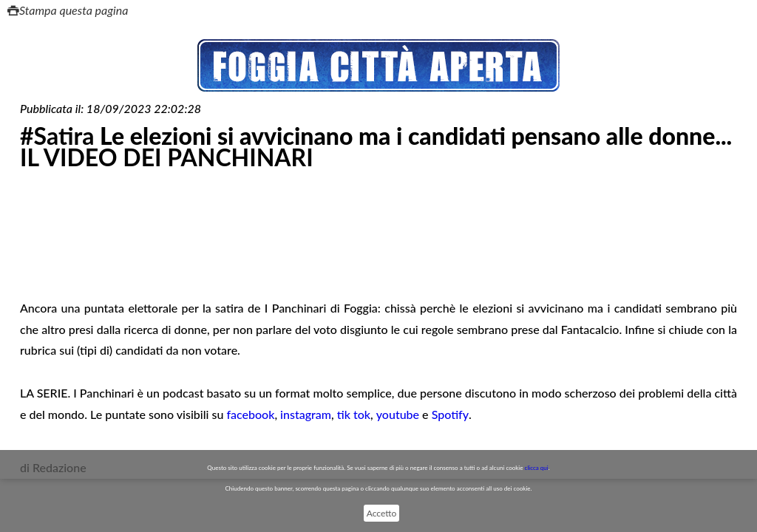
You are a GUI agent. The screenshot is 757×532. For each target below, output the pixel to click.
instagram (306, 414)
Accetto (381, 513)
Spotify (450, 414)
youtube (398, 414)
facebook (250, 414)
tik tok (354, 414)
